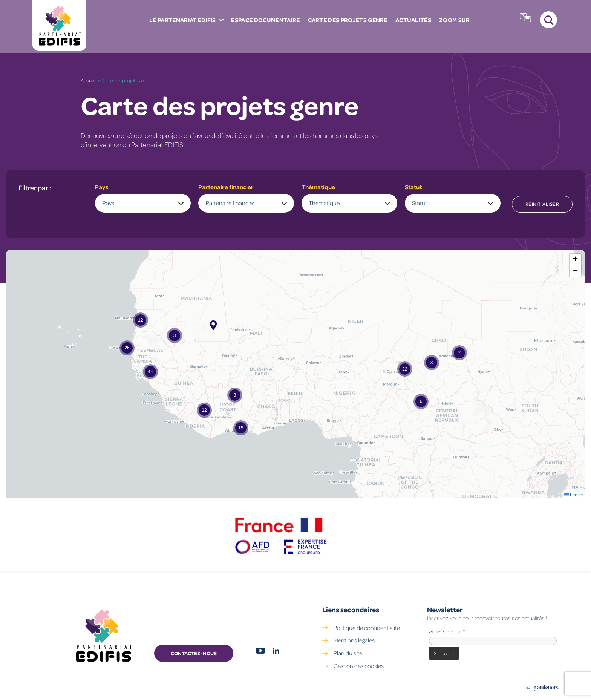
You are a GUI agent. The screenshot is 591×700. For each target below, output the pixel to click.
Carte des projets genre (273, 24)
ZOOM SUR (377, 24)
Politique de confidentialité (367, 627)
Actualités (337, 24)
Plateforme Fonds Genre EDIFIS (499, 23)
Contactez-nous (194, 653)
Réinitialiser (542, 204)
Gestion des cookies (359, 666)
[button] (459, 353)
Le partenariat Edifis (112, 24)
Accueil (89, 80)
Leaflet (574, 495)
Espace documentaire (193, 24)
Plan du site (348, 653)
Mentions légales (354, 640)
